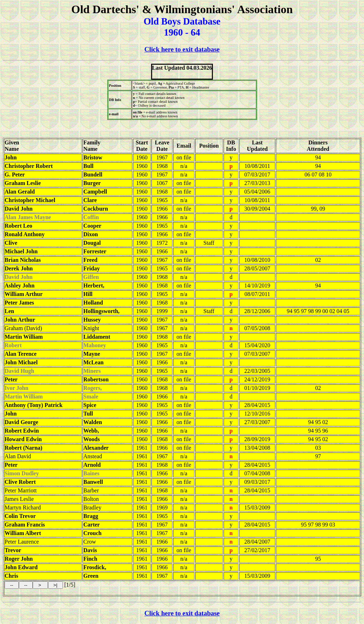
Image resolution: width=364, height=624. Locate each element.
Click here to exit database (182, 49)
